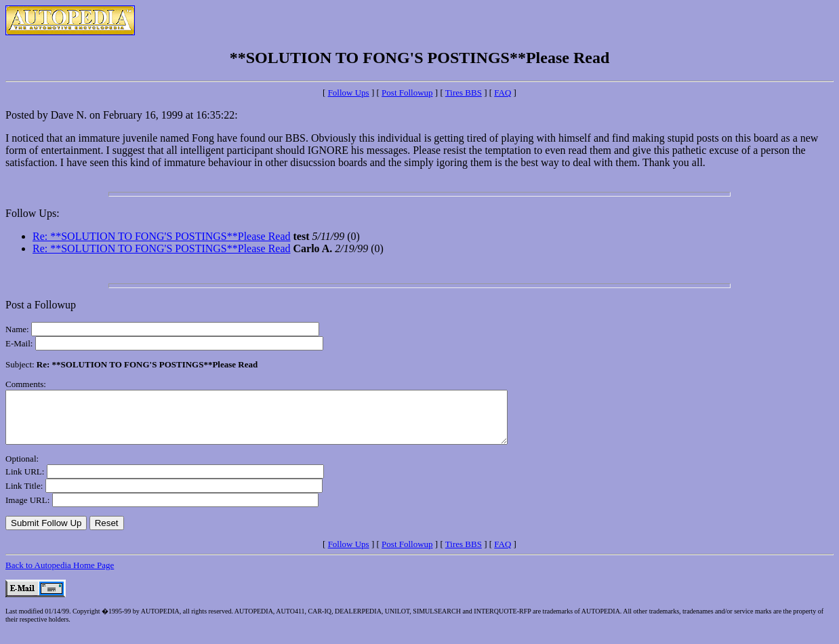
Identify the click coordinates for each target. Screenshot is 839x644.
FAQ (503, 93)
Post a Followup (41, 305)
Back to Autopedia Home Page (60, 575)
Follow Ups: (33, 213)
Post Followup (407, 93)
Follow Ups (349, 93)
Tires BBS (464, 93)
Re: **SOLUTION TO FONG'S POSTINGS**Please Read (162, 236)
